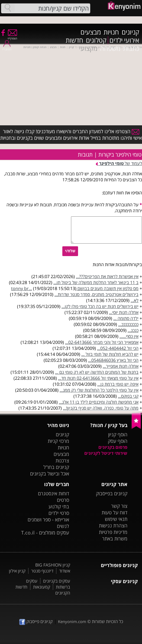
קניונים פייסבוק (36, 621)
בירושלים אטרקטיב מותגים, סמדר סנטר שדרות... (96, 294)
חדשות (74, 40)
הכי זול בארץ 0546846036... (113, 360)
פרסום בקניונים (113, 447)
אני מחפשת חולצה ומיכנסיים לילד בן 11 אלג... (99, 402)
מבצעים (91, 32)
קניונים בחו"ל (56, 467)
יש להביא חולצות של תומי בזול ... (110, 354)
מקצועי (88, 48)
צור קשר (119, 506)
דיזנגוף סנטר (42, 571)
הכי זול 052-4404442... (118, 348)
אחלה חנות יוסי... (124, 312)
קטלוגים (96, 40)
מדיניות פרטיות (113, 532)
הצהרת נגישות (113, 525)
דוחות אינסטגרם (54, 493)
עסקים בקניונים (57, 581)
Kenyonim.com (72, 621)
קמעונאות (42, 587)
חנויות (111, 32)
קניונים (130, 32)
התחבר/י (7, 47)
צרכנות (62, 461)
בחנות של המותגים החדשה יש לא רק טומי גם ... (97, 372)
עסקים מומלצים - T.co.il (45, 533)
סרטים (63, 500)
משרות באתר (115, 539)
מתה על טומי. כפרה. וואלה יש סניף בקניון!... (101, 408)
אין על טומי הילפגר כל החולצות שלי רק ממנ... (99, 390)
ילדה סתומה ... (126, 318)
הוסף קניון (118, 434)
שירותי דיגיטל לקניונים (106, 453)
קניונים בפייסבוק (112, 493)
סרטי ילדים (59, 513)
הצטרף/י (12, 37)
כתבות (131, 48)
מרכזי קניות (58, 441)
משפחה (110, 48)
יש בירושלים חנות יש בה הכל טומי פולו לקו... (100, 306)
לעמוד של (119, 163)
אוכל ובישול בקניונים (50, 474)
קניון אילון (17, 571)
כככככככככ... (128, 324)
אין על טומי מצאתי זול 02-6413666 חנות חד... (98, 378)
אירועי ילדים (124, 40)
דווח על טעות (114, 512)
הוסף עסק (118, 441)
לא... (135, 300)
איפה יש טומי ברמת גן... (118, 384)
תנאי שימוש (116, 519)
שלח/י (70, 251)
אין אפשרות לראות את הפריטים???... (107, 276)
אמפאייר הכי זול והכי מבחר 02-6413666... (102, 342)
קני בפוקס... (128, 396)
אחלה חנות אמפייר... (121, 366)
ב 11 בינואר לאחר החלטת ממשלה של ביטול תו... (96, 282)
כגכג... (133, 330)
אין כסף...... (129, 336)
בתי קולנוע (59, 506)
